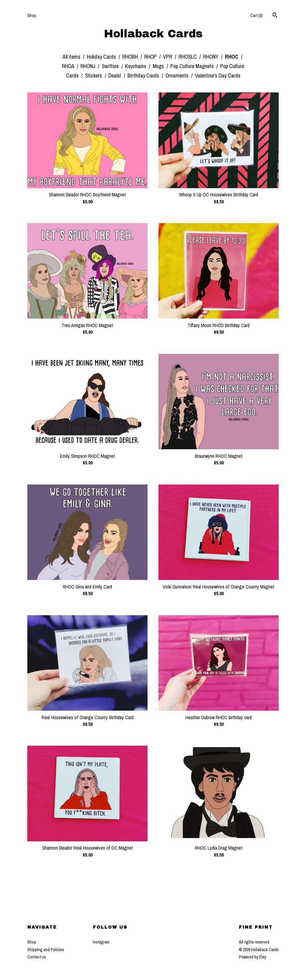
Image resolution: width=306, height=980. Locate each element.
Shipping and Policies (46, 950)
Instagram (101, 942)
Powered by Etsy (253, 957)
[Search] (275, 16)
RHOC (232, 57)
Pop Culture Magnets (193, 66)
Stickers (94, 76)
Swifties (111, 66)
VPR (168, 57)
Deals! (115, 76)
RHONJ (88, 66)
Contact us (37, 957)
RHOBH (131, 57)
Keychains (136, 66)
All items (72, 57)
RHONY (211, 57)
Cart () (256, 16)
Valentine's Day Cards (218, 76)
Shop (32, 16)
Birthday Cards (144, 76)
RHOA (69, 66)
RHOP (151, 57)
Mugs (159, 66)
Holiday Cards (102, 57)
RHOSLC (188, 57)
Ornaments (178, 76)
